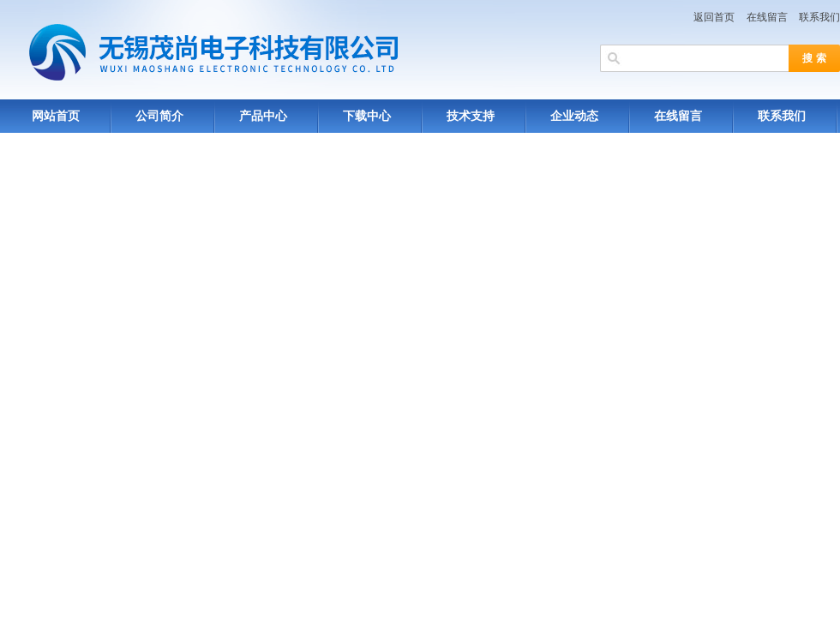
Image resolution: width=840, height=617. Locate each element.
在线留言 (767, 17)
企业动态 (574, 116)
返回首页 (714, 17)
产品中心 (263, 116)
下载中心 (367, 116)
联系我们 (819, 17)
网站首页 (56, 116)
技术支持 (471, 116)
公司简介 (159, 116)
